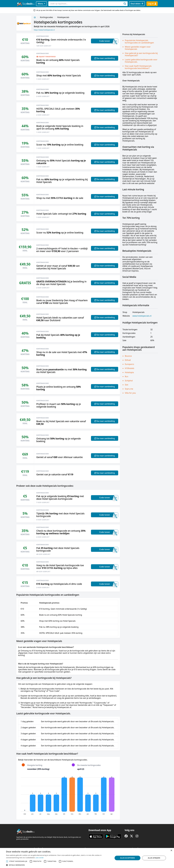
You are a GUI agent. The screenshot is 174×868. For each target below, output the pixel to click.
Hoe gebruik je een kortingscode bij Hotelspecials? (141, 54)
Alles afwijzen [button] (154, 858)
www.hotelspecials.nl (142, 316)
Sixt (127, 385)
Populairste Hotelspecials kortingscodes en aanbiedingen (139, 42)
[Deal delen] (137, 4)
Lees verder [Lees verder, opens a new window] (40, 858)
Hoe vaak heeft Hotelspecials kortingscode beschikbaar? (138, 67)
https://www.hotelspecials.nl (44, 30)
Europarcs (129, 364)
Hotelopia (129, 372)
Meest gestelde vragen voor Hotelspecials (138, 48)
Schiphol (129, 381)
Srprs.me (129, 389)
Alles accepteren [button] (128, 858)
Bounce (128, 356)
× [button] (171, 851)
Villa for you (130, 393)
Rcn (127, 376)
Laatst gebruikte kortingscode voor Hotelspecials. (141, 61)
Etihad (128, 360)
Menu (42, 4)
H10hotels (130, 368)
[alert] (87, 858)
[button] (58, 865)
